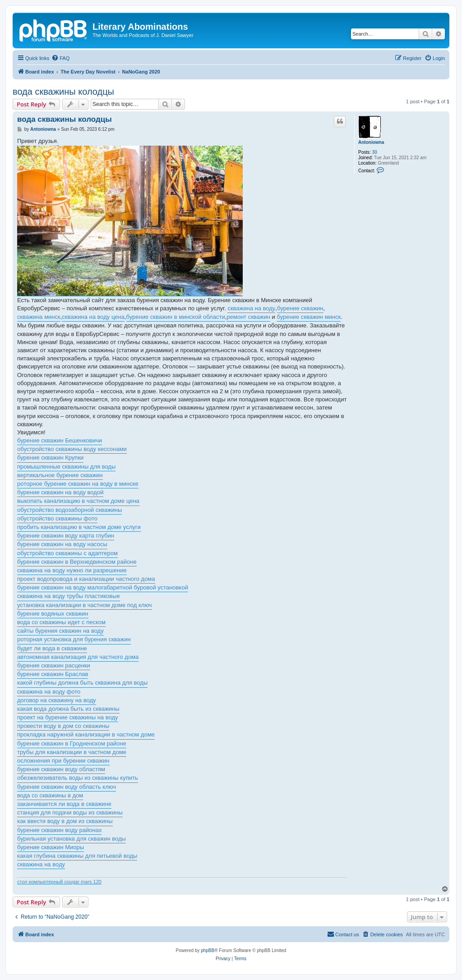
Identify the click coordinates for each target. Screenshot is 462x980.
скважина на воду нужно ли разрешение (72, 570)
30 (375, 152)
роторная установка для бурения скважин (74, 639)
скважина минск (39, 317)
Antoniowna (371, 142)
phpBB (208, 950)
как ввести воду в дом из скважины (65, 821)
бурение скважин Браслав (53, 674)
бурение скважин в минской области (176, 317)
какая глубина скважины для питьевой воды (77, 856)
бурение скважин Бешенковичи (60, 440)
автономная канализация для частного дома (78, 657)
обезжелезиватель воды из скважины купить (78, 778)
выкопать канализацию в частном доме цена (78, 501)
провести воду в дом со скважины (63, 726)
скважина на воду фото (49, 692)
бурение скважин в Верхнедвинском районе (77, 562)
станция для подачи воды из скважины (70, 812)
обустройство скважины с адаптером (67, 553)
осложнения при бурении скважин (63, 761)
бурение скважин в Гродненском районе (72, 743)
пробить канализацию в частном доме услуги (79, 527)
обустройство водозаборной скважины (69, 510)
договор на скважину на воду (57, 700)
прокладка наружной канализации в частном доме (86, 734)
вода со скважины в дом (50, 795)
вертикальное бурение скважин (60, 475)
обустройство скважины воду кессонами (72, 449)
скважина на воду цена (93, 317)
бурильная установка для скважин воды (72, 839)
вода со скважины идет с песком (61, 622)
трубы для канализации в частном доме (72, 752)
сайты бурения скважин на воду (60, 631)
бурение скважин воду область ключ (67, 787)
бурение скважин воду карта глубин (66, 536)
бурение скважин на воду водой (60, 492)
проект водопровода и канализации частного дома (86, 579)
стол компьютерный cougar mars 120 (59, 882)
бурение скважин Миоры (51, 847)
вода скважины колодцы (63, 92)
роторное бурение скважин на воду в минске (78, 484)
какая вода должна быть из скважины (68, 709)
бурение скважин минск (309, 317)
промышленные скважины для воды (66, 467)
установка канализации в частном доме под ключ (85, 605)
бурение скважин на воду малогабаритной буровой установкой (103, 587)
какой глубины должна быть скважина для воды (82, 683)
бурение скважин (300, 308)
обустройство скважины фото (57, 518)
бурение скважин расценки (54, 665)
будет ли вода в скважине (52, 648)
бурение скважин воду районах (59, 830)
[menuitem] (60, 58)
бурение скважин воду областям (61, 769)
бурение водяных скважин (53, 614)
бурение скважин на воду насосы (62, 544)
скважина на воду (251, 308)
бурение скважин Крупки (50, 458)
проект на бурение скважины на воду (68, 717)
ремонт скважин (248, 317)
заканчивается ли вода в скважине (64, 804)
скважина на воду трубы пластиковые (69, 596)
